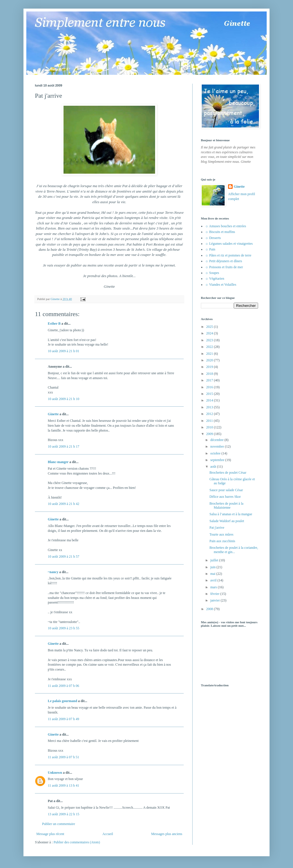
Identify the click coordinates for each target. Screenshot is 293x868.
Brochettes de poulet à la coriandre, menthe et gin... (234, 550)
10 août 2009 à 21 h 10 (64, 399)
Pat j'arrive (217, 528)
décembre (217, 440)
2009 (210, 434)
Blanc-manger (58, 462)
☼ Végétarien (215, 279)
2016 (210, 387)
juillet (215, 560)
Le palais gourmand (63, 701)
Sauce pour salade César (226, 490)
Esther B (54, 324)
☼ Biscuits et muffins (220, 232)
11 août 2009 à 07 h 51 (64, 757)
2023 (210, 340)
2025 (210, 327)
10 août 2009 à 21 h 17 (64, 446)
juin (213, 567)
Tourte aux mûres (221, 534)
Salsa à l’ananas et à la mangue (231, 514)
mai (213, 574)
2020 (210, 360)
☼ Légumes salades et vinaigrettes (229, 244)
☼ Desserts (213, 238)
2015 (210, 394)
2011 (210, 421)
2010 (210, 427)
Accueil (108, 834)
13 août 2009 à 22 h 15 (64, 814)
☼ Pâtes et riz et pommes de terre (228, 255)
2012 (210, 414)
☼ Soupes (212, 273)
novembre (218, 446)
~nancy (53, 572)
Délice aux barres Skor (225, 497)
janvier (215, 600)
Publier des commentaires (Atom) (77, 842)
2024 (210, 333)
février (215, 594)
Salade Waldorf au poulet (227, 521)
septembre (218, 460)
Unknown (55, 773)
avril (214, 580)
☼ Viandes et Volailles (221, 285)
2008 (210, 609)
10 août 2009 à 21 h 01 (64, 351)
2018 (210, 374)
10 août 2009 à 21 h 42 (64, 504)
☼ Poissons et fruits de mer (224, 267)
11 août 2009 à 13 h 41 (64, 785)
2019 (210, 367)
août (214, 467)
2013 (210, 407)
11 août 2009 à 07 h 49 (64, 719)
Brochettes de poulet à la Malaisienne (226, 505)
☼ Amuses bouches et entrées (226, 226)
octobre (216, 453)
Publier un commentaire (59, 824)
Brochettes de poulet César (228, 473)
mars (214, 587)
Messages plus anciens (167, 834)
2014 (210, 400)
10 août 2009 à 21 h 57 (64, 557)
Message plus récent (50, 834)
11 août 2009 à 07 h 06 (64, 686)
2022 (210, 347)
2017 (210, 380)
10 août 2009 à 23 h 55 (64, 628)
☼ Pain (210, 249)
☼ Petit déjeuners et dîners (224, 261)
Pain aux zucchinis (222, 541)
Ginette (53, 414)
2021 (210, 354)
